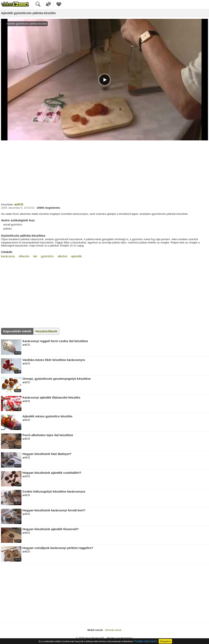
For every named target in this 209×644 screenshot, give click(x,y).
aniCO (19, 204)
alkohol (62, 256)
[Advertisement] (104, 171)
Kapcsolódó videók (17, 331)
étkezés (24, 256)
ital (35, 256)
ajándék (76, 256)
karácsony (8, 256)
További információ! (146, 641)
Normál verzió (113, 630)
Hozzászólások (46, 331)
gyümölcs (47, 256)
